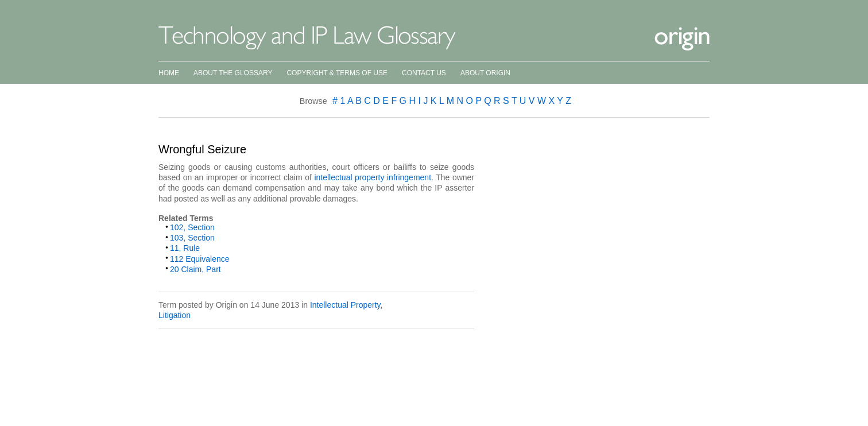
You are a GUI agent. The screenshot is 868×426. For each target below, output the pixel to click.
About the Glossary (233, 73)
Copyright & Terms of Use (337, 73)
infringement (409, 177)
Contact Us (424, 73)
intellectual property (349, 177)
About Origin (485, 73)
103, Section (192, 238)
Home (169, 73)
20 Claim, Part (195, 269)
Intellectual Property (345, 305)
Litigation (175, 315)
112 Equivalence (200, 259)
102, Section (192, 227)
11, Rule (185, 248)
